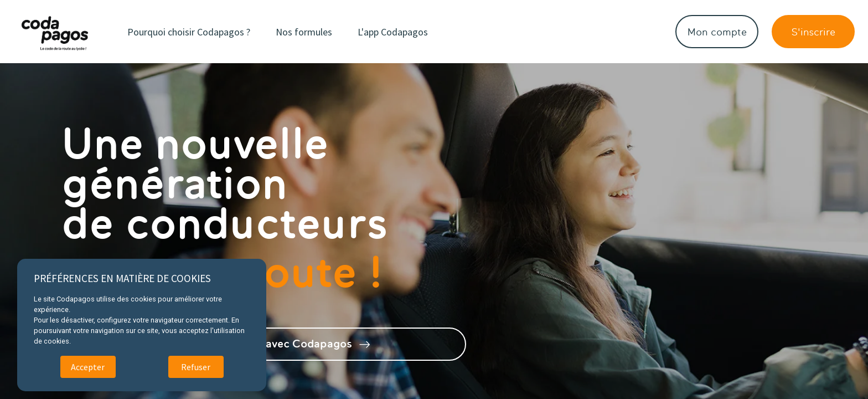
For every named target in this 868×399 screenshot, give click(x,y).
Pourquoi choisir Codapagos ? (189, 32)
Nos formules (304, 32)
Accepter (88, 367)
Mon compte (717, 32)
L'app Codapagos (393, 32)
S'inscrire (813, 32)
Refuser (196, 367)
